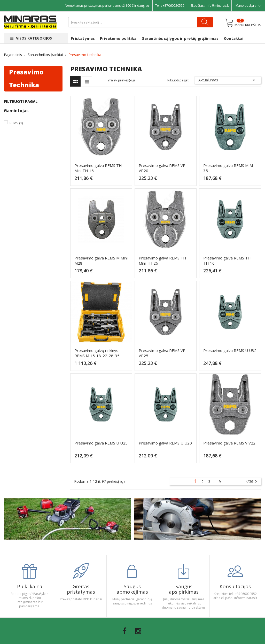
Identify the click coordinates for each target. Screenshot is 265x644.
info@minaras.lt (217, 6)
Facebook (124, 631)
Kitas (252, 481)
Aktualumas (228, 80)
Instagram (138, 631)
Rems (16, 123)
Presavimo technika (26, 78)
